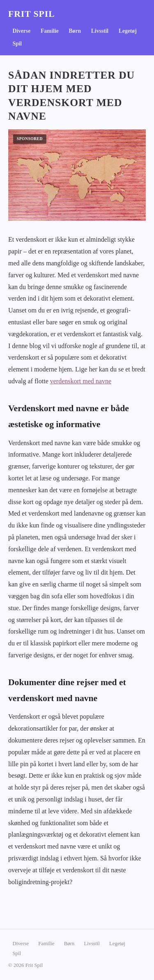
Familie (50, 31)
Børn (75, 31)
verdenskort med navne (81, 381)
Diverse (21, 31)
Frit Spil (32, 14)
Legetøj (128, 31)
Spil (17, 44)
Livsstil (100, 31)
